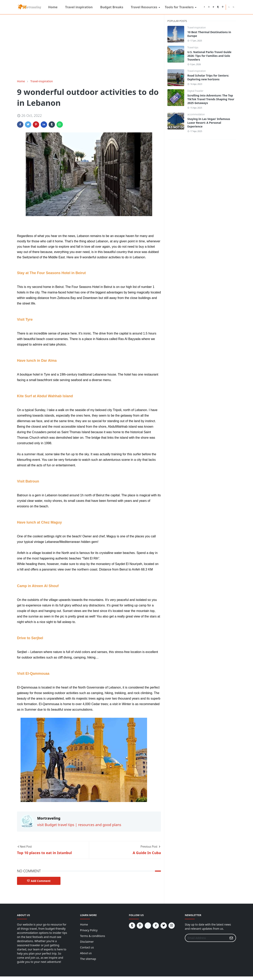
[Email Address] (206, 938)
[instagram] (209, 7)
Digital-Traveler (195, 91)
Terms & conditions (93, 936)
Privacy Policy (89, 930)
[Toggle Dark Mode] (229, 7)
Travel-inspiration (197, 28)
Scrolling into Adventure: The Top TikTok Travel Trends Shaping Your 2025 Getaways (211, 99)
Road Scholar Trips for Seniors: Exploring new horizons (208, 77)
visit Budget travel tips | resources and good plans (79, 825)
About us (86, 953)
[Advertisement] (89, 47)
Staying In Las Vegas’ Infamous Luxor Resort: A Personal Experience (209, 123)
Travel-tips (193, 47)
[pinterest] (223, 7)
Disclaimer (87, 942)
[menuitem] (53, 7)
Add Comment (39, 881)
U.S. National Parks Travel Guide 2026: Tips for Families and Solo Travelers (209, 56)
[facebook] (204, 7)
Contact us (87, 947)
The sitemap (88, 959)
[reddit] (200, 7)
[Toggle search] (234, 7)
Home (84, 924)
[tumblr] (218, 7)
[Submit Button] (231, 938)
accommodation (196, 114)
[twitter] (213, 7)
